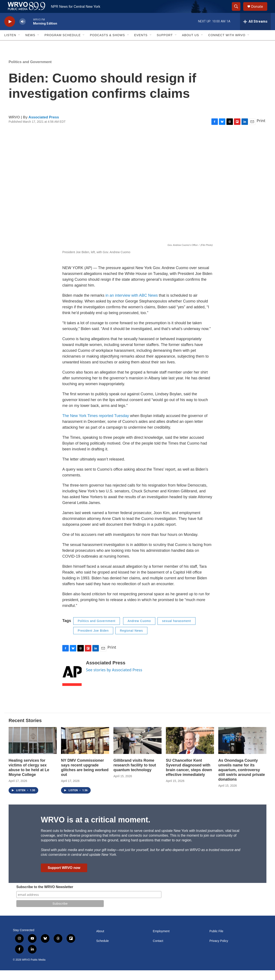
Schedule (102, 951)
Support (165, 45)
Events (141, 45)
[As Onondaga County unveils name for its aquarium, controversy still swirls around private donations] (242, 750)
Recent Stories (25, 730)
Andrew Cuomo (139, 631)
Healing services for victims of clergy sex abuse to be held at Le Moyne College (29, 777)
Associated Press (44, 127)
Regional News (131, 640)
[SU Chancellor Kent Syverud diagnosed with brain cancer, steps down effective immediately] (190, 750)
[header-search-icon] (238, 11)
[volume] (23, 31)
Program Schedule (63, 45)
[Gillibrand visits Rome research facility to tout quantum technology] (137, 750)
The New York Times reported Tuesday (96, 425)
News (30, 45)
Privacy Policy (219, 951)
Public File (216, 941)
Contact (158, 951)
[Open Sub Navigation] (19, 45)
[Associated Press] (72, 683)
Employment (161, 941)
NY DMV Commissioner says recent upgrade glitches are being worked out (85, 777)
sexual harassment (176, 631)
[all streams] (255, 31)
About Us (190, 45)
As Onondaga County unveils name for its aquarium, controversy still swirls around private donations (242, 780)
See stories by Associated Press (114, 679)
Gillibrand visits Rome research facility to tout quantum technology (135, 775)
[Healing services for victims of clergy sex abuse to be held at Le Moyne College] (33, 750)
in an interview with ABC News (132, 305)
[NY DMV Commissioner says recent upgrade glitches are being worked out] (85, 750)
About (100, 941)
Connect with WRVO (227, 45)
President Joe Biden (93, 640)
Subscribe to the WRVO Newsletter (45, 897)
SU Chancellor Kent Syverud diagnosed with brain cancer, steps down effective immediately (189, 777)
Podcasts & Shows (107, 45)
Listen (10, 45)
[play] (10, 31)
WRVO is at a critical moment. (95, 829)
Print (261, 130)
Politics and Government (30, 72)
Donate (260, 11)
